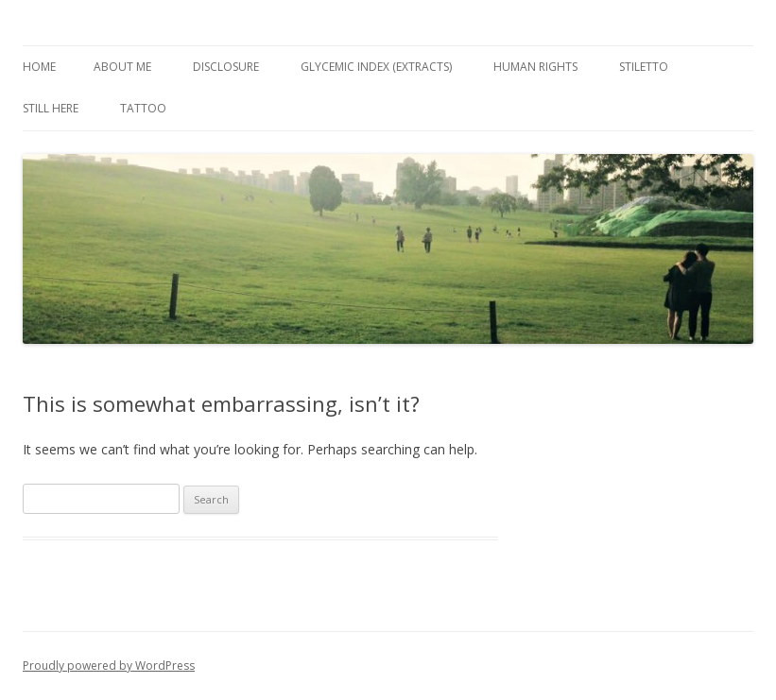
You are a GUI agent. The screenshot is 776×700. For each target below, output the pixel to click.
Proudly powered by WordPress (109, 666)
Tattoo (143, 108)
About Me (122, 67)
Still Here (51, 108)
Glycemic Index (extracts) (376, 67)
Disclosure (226, 67)
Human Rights (535, 67)
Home (39, 67)
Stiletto (644, 67)
